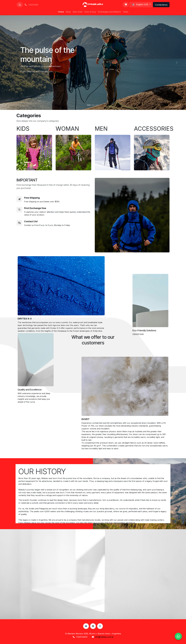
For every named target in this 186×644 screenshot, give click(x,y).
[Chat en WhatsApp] (178, 636)
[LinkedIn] (100, 626)
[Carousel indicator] (89, 105)
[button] (20, 5)
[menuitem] (61, 12)
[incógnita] (93, 626)
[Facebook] (86, 626)
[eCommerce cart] (126, 5)
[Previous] (9, 63)
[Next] (177, 63)
